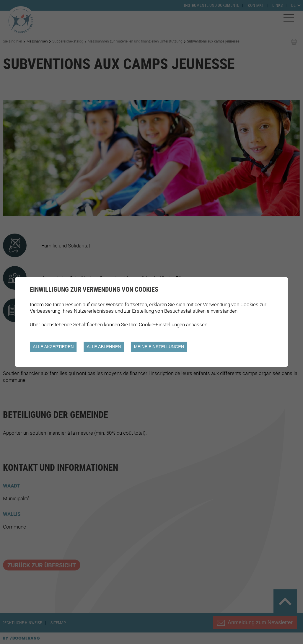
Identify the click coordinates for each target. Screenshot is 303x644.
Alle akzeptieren (53, 347)
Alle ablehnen (104, 347)
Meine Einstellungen (159, 347)
